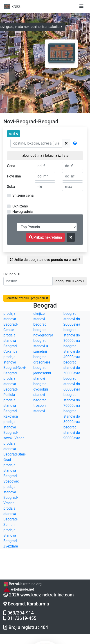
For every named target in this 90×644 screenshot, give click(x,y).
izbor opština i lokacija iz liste (45, 155)
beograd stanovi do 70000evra (72, 400)
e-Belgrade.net (19, 589)
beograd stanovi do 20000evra (72, 319)
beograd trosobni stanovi (40, 406)
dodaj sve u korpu (70, 281)
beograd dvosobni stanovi (41, 389)
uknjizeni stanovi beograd (40, 319)
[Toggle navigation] (81, 6)
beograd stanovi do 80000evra (72, 416)
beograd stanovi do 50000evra (72, 368)
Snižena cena (23, 195)
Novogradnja (22, 212)
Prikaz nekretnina (45, 237)
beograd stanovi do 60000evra (72, 384)
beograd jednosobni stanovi (42, 373)
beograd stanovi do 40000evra (72, 351)
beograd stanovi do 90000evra (72, 433)
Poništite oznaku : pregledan (27, 298)
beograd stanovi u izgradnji (40, 346)
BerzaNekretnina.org (22, 584)
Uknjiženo (20, 206)
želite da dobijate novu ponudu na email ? (45, 260)
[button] (13, 134)
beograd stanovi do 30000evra (72, 335)
